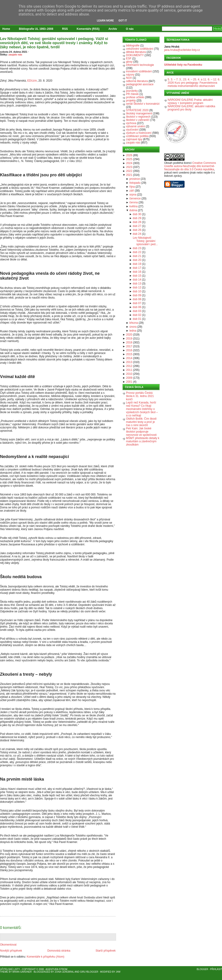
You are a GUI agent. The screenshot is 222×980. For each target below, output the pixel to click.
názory (130, 75)
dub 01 (137, 319)
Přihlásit (216, 969)
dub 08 (137, 299)
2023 (129, 167)
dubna (133, 210)
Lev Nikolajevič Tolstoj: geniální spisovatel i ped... (145, 241)
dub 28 (137, 222)
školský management (139, 113)
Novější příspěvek (11, 951)
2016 (129, 350)
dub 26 (137, 230)
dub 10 (137, 291)
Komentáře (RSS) (88, 29)
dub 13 (137, 284)
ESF (129, 58)
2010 (129, 374)
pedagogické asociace (140, 84)
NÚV (129, 78)
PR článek (132, 94)
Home (6, 29)
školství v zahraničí (138, 120)
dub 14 (137, 280)
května (134, 206)
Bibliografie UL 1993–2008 (36, 29)
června (134, 202)
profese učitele (135, 97)
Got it (123, 21)
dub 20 (137, 260)
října (132, 187)
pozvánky (132, 91)
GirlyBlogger (89, 972)
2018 (129, 342)
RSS (65, 29)
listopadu (135, 183)
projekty (131, 101)
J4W (118, 972)
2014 (129, 358)
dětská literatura (136, 52)
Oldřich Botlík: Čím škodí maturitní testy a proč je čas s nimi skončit (141, 422)
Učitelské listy (10, 969)
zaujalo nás (15, 55)
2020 (129, 335)
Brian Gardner (22, 972)
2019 (129, 339)
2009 (129, 378)
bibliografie (133, 46)
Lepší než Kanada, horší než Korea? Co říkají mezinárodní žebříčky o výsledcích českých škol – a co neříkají (142, 409)
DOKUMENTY (135, 55)
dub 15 (137, 276)
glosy (129, 62)
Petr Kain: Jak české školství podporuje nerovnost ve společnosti (141, 432)
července (135, 198)
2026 (129, 155)
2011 (129, 370)
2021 (129, 175)
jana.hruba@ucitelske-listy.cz (182, 50)
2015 (129, 354)
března (134, 323)
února (133, 327)
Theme (4, 972)
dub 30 (137, 214)
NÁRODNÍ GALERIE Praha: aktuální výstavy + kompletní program (190, 101)
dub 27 (137, 226)
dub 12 (137, 287)
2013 (129, 362)
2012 (129, 366)
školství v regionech (138, 117)
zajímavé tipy (134, 139)
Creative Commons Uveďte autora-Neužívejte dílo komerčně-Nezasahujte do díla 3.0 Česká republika (190, 166)
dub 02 (137, 315)
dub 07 (137, 303)
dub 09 (137, 295)
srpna (133, 195)
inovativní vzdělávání (139, 71)
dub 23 (137, 248)
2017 (129, 346)
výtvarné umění (136, 126)
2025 (129, 159)
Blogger (202, 969)
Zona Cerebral (64, 972)
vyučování (132, 130)
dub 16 (137, 272)
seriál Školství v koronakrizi (143, 104)
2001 (129, 382)
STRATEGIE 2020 (137, 110)
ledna (133, 331)
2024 (129, 163)
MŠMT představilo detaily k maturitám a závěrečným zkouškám (143, 441)
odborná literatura (137, 81)
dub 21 (137, 256)
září (132, 191)
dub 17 (137, 268)
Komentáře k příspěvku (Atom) (45, 957)
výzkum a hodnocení (139, 133)
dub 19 (137, 264)
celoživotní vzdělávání (140, 49)
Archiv (113, 29)
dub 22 (137, 252)
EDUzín (32, 81)
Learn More (105, 21)
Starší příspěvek (106, 951)
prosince (135, 179)
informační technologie (140, 65)
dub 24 (137, 234)
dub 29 (137, 218)
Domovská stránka (59, 951)
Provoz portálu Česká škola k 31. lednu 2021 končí (140, 396)
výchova (131, 123)
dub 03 (137, 311)
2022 (129, 171)
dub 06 (137, 307)
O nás (130, 29)
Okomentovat (8, 945)
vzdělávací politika (137, 136)
